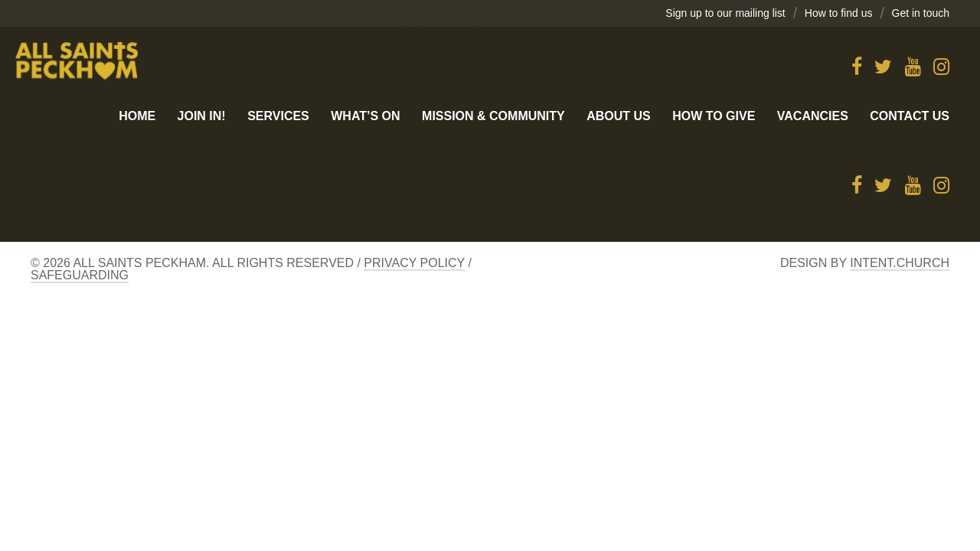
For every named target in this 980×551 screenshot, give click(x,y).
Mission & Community (493, 116)
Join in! (202, 116)
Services (278, 116)
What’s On (365, 116)
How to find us (839, 13)
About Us (619, 116)
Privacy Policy (414, 263)
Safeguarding (80, 275)
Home (137, 116)
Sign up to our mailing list (725, 13)
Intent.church (900, 263)
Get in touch (921, 13)
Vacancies (813, 116)
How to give (714, 116)
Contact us (910, 116)
